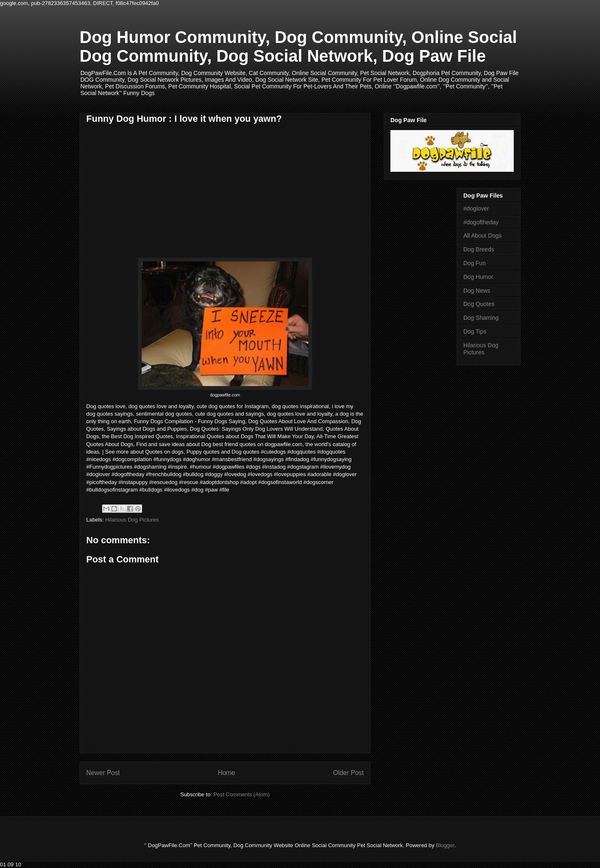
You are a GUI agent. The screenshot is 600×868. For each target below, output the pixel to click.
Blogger (445, 845)
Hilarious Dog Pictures (132, 520)
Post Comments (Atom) (241, 794)
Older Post (348, 773)
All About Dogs (482, 236)
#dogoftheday (481, 222)
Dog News (477, 291)
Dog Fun (475, 263)
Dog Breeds (479, 249)
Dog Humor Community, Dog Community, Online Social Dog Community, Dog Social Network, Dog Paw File (298, 46)
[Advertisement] (156, 196)
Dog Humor (478, 277)
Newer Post (103, 773)
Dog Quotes (479, 304)
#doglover (476, 208)
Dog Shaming (481, 318)
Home (227, 773)
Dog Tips (475, 331)
